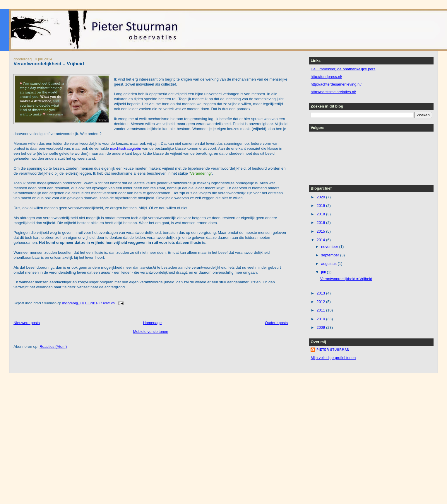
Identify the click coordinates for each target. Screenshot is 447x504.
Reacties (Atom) (53, 346)
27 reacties (106, 303)
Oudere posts (276, 323)
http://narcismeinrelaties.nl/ (333, 92)
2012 (321, 302)
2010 (321, 319)
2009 (321, 327)
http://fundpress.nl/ (326, 77)
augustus (329, 264)
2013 (321, 293)
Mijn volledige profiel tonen (333, 358)
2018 (321, 214)
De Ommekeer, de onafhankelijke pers (343, 69)
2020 (321, 197)
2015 (321, 231)
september (331, 255)
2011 (321, 310)
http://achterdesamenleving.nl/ (336, 84)
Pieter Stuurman (333, 350)
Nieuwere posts (27, 323)
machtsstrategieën (126, 148)
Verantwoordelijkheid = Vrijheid (49, 64)
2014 (321, 240)
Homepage (153, 323)
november (330, 247)
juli (324, 272)
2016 (321, 223)
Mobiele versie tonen (151, 332)
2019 (321, 206)
